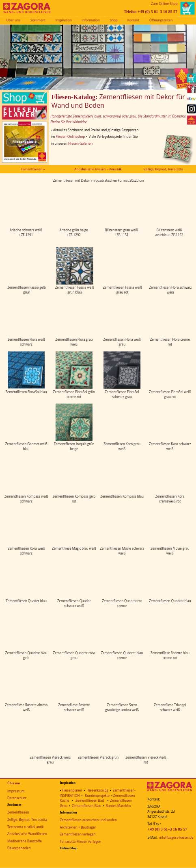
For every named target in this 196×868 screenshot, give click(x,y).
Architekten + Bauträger (78, 827)
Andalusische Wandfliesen (27, 834)
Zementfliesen (18, 813)
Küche (64, 801)
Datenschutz (17, 798)
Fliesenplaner (72, 791)
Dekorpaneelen (19, 848)
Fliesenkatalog (97, 791)
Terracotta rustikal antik (25, 827)
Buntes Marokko (118, 806)
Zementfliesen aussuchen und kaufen (88, 820)
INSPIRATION (70, 795)
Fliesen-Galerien (80, 143)
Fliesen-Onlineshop (70, 137)
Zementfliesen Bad (90, 801)
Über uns (14, 783)
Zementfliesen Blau (86, 806)
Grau (64, 806)
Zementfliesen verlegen (78, 834)
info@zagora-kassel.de (176, 838)
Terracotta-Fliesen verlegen (80, 842)
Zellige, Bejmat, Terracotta (27, 820)
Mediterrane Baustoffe (25, 841)
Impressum (16, 791)
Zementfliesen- (124, 791)
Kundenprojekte (97, 795)
